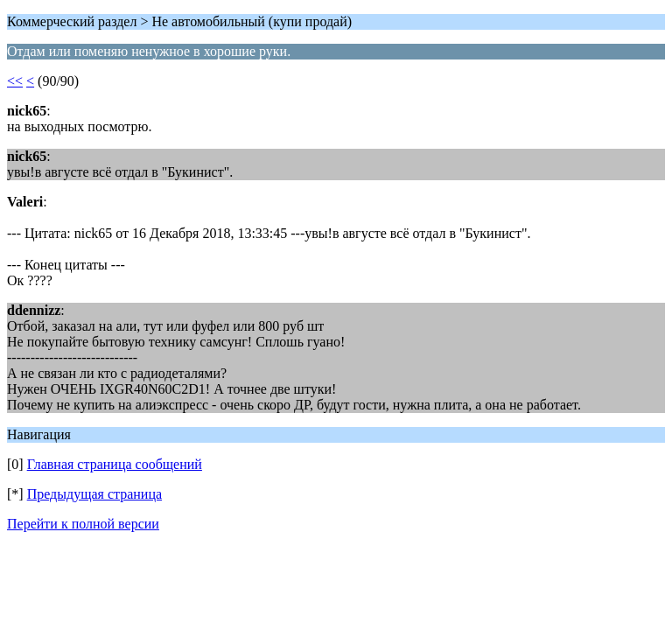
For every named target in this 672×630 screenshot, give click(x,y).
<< (15, 81)
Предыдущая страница (94, 494)
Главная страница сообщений (115, 464)
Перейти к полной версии (83, 524)
